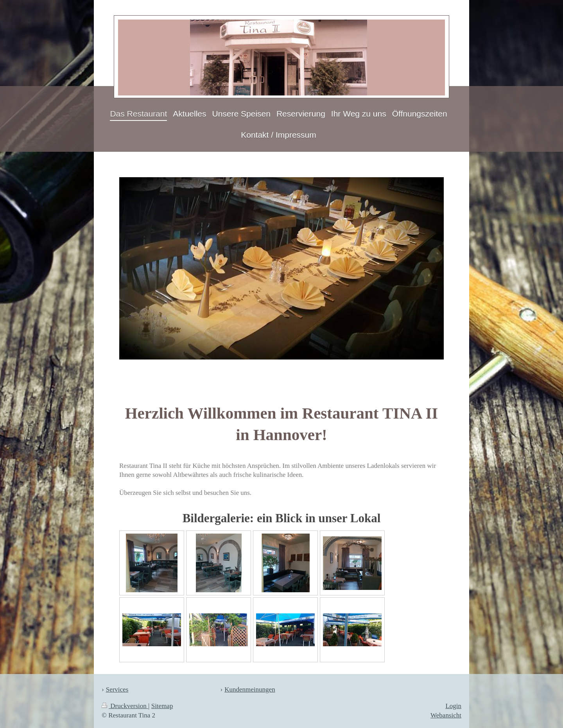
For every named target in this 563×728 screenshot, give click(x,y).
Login (453, 706)
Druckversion (125, 706)
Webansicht (446, 715)
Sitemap (162, 706)
